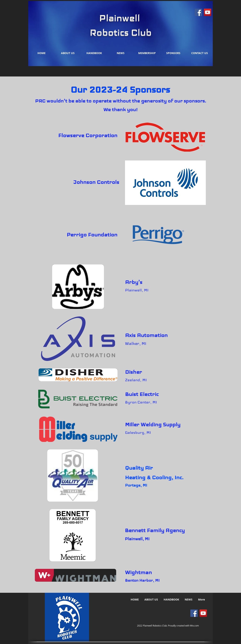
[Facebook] (198, 12)
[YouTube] (208, 12)
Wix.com (194, 626)
